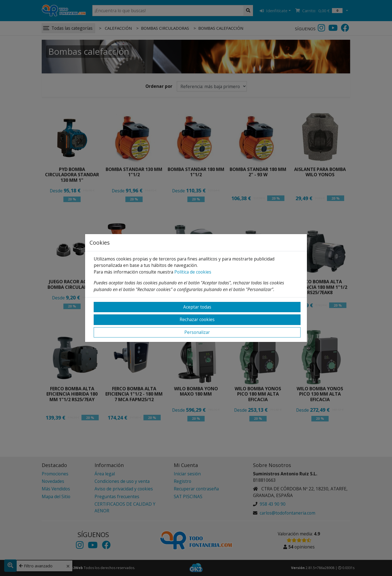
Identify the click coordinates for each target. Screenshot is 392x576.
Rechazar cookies (197, 319)
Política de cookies (193, 272)
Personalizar (197, 332)
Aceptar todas (197, 307)
